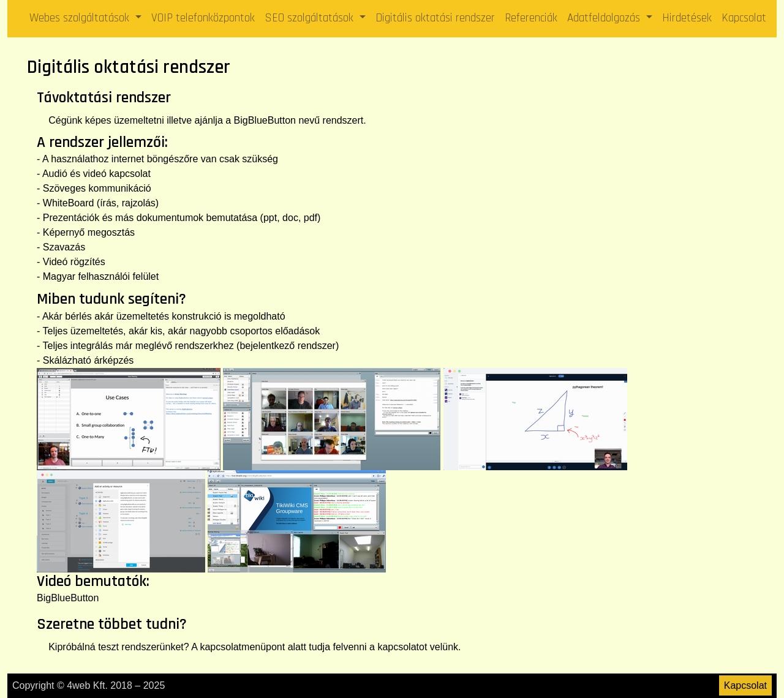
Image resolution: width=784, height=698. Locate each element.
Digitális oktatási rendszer (435, 18)
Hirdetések (687, 18)
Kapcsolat (744, 18)
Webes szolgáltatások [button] (81, 18)
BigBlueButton (265, 120)
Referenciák (531, 18)
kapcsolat (221, 647)
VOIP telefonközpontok (203, 18)
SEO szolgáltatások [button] (311, 18)
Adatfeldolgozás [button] (605, 18)
